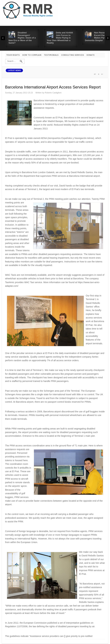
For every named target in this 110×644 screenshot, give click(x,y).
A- (102, 74)
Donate (91, 55)
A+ (95, 74)
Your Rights (13, 55)
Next (108, 38)
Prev (3, 38)
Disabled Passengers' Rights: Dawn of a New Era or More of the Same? (22, 38)
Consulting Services (73, 55)
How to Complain (32, 55)
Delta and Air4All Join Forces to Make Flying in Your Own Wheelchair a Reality (60, 38)
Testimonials (51, 55)
